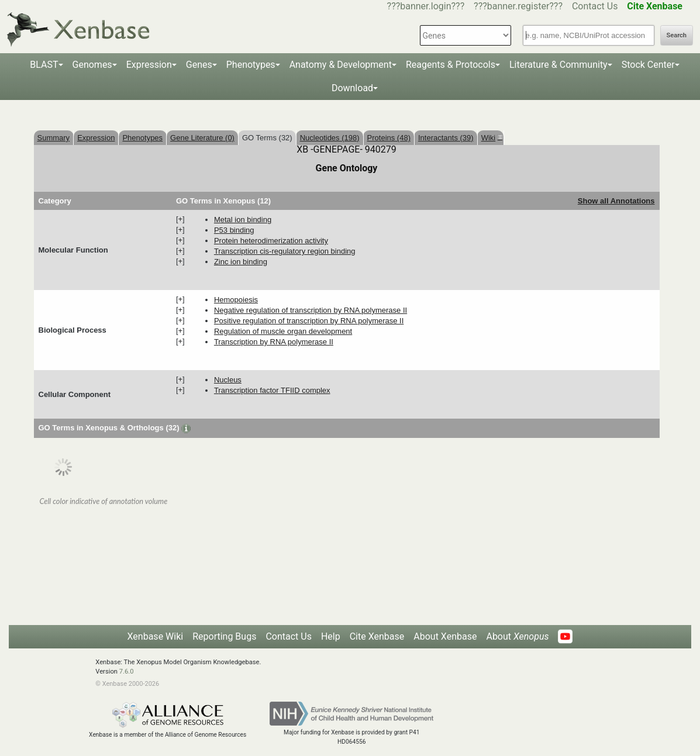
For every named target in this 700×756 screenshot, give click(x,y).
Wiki (491, 138)
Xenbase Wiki (156, 636)
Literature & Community (558, 65)
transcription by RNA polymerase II (274, 342)
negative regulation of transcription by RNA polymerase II (311, 310)
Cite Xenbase (377, 636)
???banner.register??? (518, 6)
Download (352, 88)
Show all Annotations (616, 201)
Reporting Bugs (224, 636)
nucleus (228, 380)
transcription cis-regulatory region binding (285, 251)
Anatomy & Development (341, 65)
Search (677, 35)
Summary (54, 138)
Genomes (92, 65)
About (517, 636)
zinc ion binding (241, 262)
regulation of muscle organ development (283, 331)
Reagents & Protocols (451, 65)
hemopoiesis (236, 300)
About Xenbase (445, 636)
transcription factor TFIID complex (272, 390)
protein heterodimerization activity (271, 241)
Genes (199, 65)
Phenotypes (251, 65)
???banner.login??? (426, 6)
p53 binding (234, 230)
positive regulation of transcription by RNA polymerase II (309, 321)
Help (331, 636)
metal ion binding (243, 220)
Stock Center (648, 65)
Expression (149, 65)
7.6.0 (127, 672)
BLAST (44, 65)
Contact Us (595, 6)
